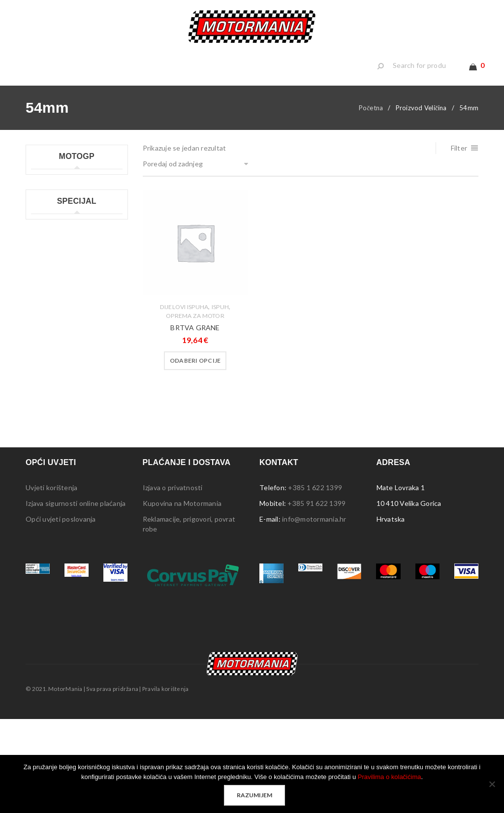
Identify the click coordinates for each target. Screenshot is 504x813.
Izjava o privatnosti (173, 581)
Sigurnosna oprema (62, 483)
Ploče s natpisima (58, 404)
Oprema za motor (195, 332)
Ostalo (42, 499)
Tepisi (41, 467)
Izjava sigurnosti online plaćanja (76, 597)
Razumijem (254, 795)
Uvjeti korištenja (51, 581)
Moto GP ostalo (56, 306)
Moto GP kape (54, 196)
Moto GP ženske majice (68, 290)
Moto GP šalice (55, 274)
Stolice (42, 452)
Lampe (41, 373)
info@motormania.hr (314, 613)
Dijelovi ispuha (184, 324)
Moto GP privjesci (59, 243)
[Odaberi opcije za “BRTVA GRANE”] (195, 377)
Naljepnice (48, 389)
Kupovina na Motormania (182, 597)
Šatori (40, 436)
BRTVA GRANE (195, 344)
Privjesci (44, 420)
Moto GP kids (53, 211)
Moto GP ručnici (57, 259)
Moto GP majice (56, 227)
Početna (371, 125)
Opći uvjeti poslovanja (61, 613)
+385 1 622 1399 (315, 581)
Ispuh (220, 324)
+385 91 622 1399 (316, 597)
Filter (459, 165)
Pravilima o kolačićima (390, 777)
